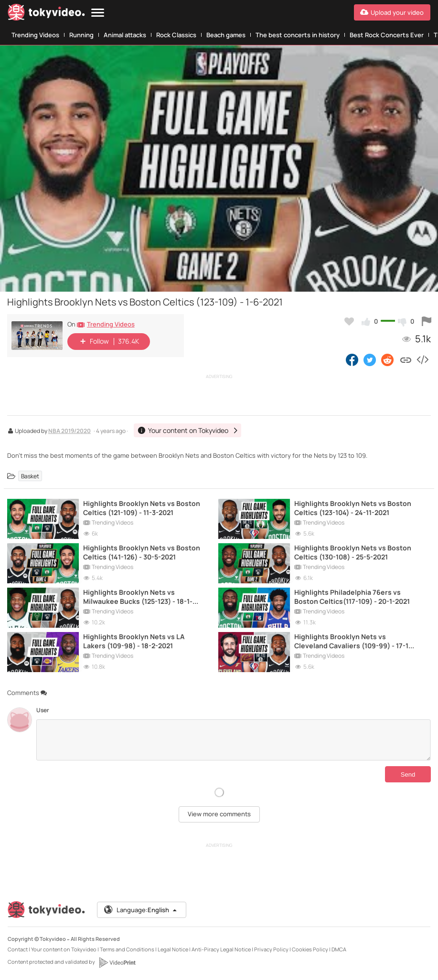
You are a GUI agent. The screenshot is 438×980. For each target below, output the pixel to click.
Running (81, 35)
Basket (30, 476)
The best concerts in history (298, 35)
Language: (141, 910)
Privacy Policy (271, 949)
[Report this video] (427, 321)
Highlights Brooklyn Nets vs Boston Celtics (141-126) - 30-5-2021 (142, 552)
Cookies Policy (310, 949)
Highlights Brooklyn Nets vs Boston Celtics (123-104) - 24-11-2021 (353, 508)
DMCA (339, 949)
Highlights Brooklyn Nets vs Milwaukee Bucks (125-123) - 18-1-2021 (138, 597)
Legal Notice (173, 949)
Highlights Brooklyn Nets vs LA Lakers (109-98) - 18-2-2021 (134, 641)
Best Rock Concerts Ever (387, 35)
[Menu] (98, 13)
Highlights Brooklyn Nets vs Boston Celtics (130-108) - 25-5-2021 (353, 552)
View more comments (219, 814)
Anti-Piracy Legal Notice (221, 949)
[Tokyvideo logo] (46, 14)
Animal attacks (125, 35)
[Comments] (233, 740)
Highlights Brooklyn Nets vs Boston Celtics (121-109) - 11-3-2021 (142, 508)
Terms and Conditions (127, 949)
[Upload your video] (392, 12)
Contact (18, 949)
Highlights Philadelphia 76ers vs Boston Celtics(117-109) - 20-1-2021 (352, 597)
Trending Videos (35, 35)
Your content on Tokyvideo (64, 949)
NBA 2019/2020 (69, 432)
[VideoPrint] (117, 962)
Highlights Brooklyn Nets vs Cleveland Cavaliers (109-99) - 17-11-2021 (354, 641)
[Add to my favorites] (349, 321)
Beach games (226, 35)
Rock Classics (176, 35)
